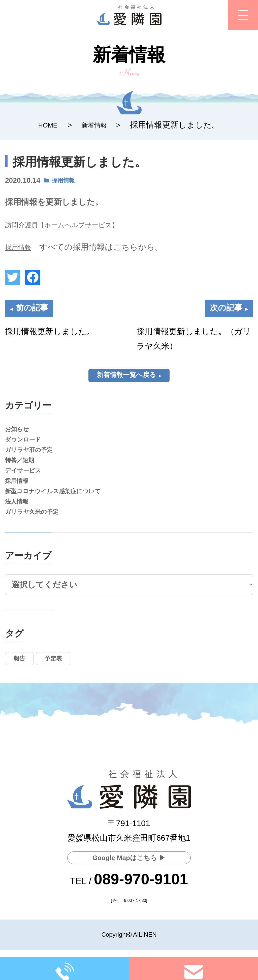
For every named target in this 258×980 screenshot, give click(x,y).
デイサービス (27, 484)
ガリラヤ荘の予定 (34, 459)
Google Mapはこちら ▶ (129, 856)
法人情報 (19, 522)
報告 (22, 684)
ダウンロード (27, 446)
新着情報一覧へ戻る (126, 376)
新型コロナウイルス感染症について (63, 509)
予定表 (63, 684)
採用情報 (66, 180)
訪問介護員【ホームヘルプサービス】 (75, 225)
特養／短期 (23, 471)
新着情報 (97, 125)
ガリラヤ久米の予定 (37, 535)
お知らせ (20, 433)
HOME (44, 125)
